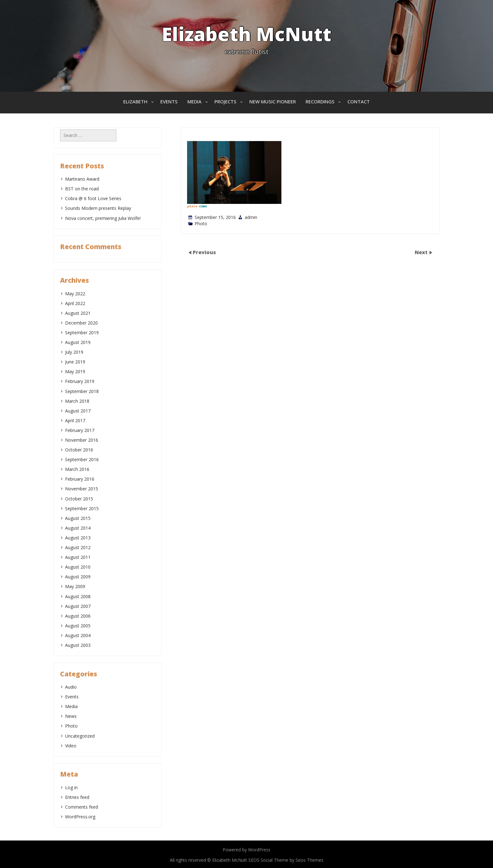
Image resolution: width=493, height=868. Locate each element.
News (71, 716)
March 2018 (77, 401)
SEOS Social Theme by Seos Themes (286, 860)
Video (71, 746)
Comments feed (82, 807)
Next (422, 252)
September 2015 (82, 508)
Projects (225, 101)
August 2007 (78, 606)
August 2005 (78, 626)
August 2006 (78, 616)
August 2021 (78, 313)
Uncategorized (80, 736)
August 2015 (78, 518)
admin (251, 217)
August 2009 (78, 577)
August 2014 (78, 528)
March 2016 (77, 469)
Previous (204, 252)
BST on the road (82, 189)
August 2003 (78, 645)
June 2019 (75, 362)
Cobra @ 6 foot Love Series (93, 198)
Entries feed (77, 797)
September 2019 (82, 333)
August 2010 (78, 567)
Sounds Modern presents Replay (98, 208)
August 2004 (78, 635)
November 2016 (82, 440)
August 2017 (78, 411)
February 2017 (80, 430)
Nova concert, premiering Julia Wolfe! (103, 218)
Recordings (320, 101)
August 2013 (78, 538)
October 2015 (79, 499)
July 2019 (74, 352)
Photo (201, 224)
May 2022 (75, 294)
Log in (71, 787)
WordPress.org (80, 817)
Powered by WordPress (246, 850)
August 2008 (78, 596)
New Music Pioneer (273, 101)
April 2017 (75, 420)
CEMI (203, 206)
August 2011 (78, 557)
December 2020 (81, 323)
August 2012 (78, 547)
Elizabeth (135, 101)
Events (169, 101)
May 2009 (75, 586)
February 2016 (80, 479)
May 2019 (75, 371)
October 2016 (79, 450)
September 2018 (82, 391)
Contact (359, 101)
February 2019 (80, 381)
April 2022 (75, 303)
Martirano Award (82, 179)
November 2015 (82, 489)
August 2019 (78, 342)
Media (194, 101)
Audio (71, 687)
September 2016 (82, 459)
